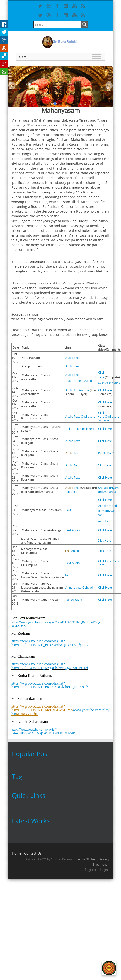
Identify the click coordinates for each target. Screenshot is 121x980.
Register (91, 870)
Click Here (105, 390)
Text (77, 358)
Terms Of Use (86, 859)
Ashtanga (71, 492)
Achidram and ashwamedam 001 (107, 510)
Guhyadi (88, 587)
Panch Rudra (74, 600)
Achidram (105, 521)
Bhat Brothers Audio (78, 381)
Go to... (24, 57)
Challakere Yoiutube (108, 418)
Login (104, 870)
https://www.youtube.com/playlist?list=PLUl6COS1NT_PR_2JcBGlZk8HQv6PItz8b (50, 685)
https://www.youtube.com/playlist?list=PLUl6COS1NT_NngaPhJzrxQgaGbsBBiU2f (50, 666)
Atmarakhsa (74, 587)
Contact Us (33, 853)
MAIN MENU (96, 57)
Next (109, 85)
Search (84, 24)
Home (17, 853)
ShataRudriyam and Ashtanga (108, 490)
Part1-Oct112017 (109, 383)
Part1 (102, 453)
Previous (12, 85)
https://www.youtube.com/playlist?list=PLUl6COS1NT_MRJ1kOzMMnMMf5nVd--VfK (43, 731)
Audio (69, 358)
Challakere (88, 416)
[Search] (57, 24)
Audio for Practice (77, 390)
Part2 (110, 453)
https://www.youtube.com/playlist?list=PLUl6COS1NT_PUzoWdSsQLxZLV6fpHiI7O (51, 643)
